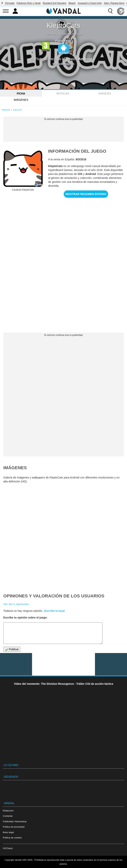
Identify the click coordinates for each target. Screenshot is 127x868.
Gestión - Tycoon (71, 34)
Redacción (8, 811)
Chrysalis (10, 3)
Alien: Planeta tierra (114, 3)
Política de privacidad (14, 827)
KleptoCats (63, 25)
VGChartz (8, 848)
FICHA (21, 93)
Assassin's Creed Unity (90, 3)
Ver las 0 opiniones (16, 604)
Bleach (72, 3)
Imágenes (21, 100)
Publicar (12, 649)
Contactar (8, 816)
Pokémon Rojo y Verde (29, 3)
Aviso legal (8, 832)
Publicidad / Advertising (15, 821)
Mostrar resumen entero (86, 194)
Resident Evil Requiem (55, 3)
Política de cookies (12, 838)
